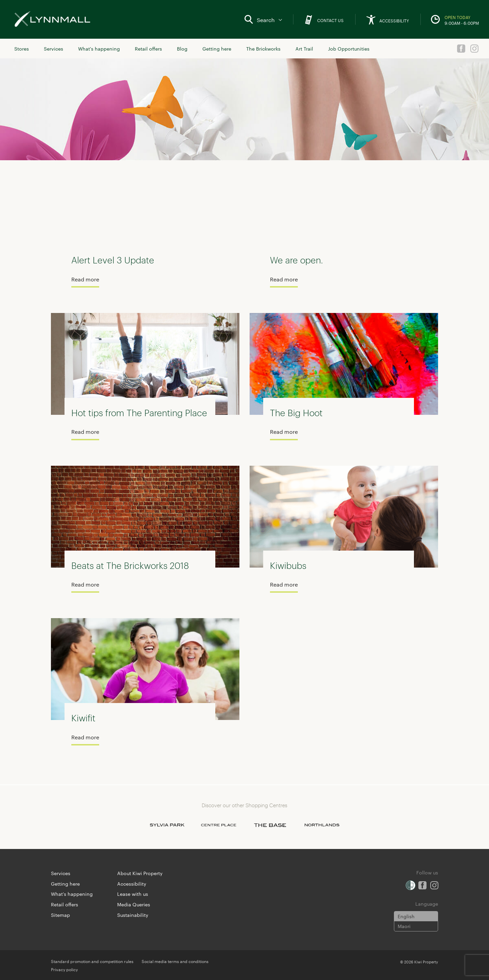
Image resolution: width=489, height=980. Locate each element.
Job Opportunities (349, 49)
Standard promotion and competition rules (92, 961)
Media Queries (134, 904)
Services (53, 49)
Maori (404, 926)
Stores (22, 49)
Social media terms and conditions (175, 961)
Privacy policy (64, 969)
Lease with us (133, 894)
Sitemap (60, 915)
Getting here (217, 49)
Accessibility (132, 884)
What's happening (99, 49)
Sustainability (133, 915)
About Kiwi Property (140, 873)
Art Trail (304, 49)
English (406, 916)
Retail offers (148, 49)
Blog (182, 49)
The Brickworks (263, 49)
